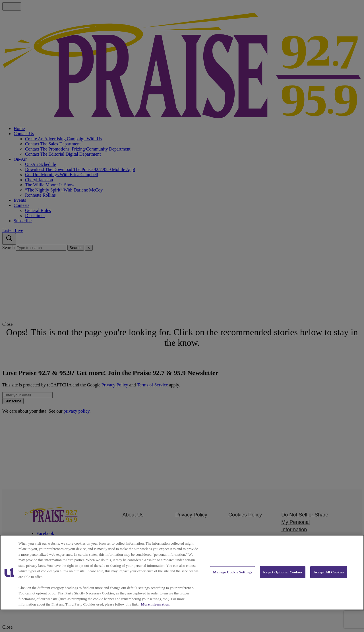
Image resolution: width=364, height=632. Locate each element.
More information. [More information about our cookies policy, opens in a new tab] (156, 604)
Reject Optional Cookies (283, 572)
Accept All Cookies (329, 572)
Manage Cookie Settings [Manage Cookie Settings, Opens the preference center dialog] (232, 572)
